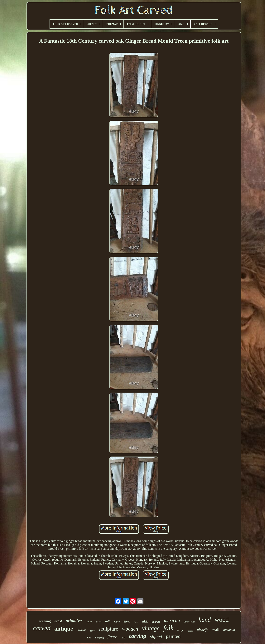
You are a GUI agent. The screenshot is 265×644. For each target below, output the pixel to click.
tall (107, 621)
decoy (127, 622)
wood (222, 620)
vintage (151, 628)
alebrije (202, 630)
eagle (117, 622)
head (136, 622)
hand (205, 620)
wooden (130, 629)
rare (123, 638)
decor (99, 622)
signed (156, 637)
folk (168, 628)
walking (45, 621)
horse (92, 631)
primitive (74, 621)
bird (89, 638)
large (180, 630)
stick (145, 621)
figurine (156, 622)
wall (216, 629)
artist (58, 621)
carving (137, 636)
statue (81, 630)
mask (89, 621)
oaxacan (229, 630)
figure (112, 637)
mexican (172, 620)
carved (42, 628)
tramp (190, 631)
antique (64, 629)
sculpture (108, 629)
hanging (99, 638)
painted (173, 636)
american (189, 622)
